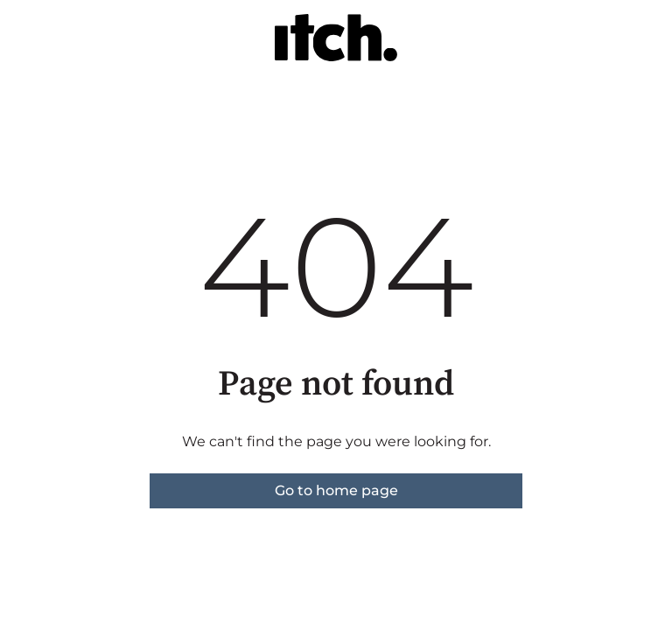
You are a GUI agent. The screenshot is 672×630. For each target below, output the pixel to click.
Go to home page (336, 490)
